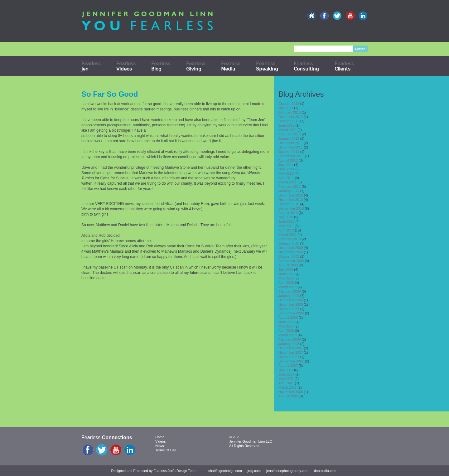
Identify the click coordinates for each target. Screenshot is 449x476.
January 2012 (289, 138)
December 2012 (291, 117)
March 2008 (287, 335)
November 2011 (291, 147)
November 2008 (291, 304)
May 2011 (286, 173)
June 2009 (286, 274)
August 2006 (288, 396)
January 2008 (289, 344)
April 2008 (286, 331)
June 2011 (286, 169)
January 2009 (289, 296)
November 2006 (291, 392)
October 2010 (289, 204)
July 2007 (286, 370)
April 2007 (286, 383)
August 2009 (288, 265)
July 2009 (286, 270)
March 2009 (287, 287)
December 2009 (291, 248)
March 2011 (287, 182)
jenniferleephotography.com (287, 471)
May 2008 (286, 326)
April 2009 (286, 283)
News (160, 446)
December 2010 (291, 195)
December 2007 (291, 348)
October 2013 (289, 104)
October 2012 (289, 121)
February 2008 (290, 339)
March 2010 (287, 235)
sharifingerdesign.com (225, 471)
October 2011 (289, 152)
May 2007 (286, 379)
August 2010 (288, 213)
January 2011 (289, 191)
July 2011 (286, 165)
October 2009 (289, 256)
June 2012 (286, 125)
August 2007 (288, 366)
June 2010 (286, 221)
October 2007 (289, 357)
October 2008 (289, 309)
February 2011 (290, 187)
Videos (160, 441)
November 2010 (291, 200)
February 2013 (290, 112)
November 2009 (291, 252)
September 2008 (291, 313)
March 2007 (287, 387)
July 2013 (286, 108)
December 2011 (291, 143)
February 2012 (290, 134)
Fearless (91, 66)
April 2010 (286, 230)
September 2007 (291, 361)
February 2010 (290, 239)
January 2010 (289, 243)
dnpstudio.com (325, 471)
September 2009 (291, 261)
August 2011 (288, 160)
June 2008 (286, 322)
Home (160, 437)
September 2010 (291, 208)
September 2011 (291, 156)
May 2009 (286, 278)
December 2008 (291, 300)
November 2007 (291, 352)
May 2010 (286, 226)
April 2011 (286, 178)
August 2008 (288, 318)
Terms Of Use (166, 450)
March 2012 (287, 130)
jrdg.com (254, 471)
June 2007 (286, 374)
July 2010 (286, 217)
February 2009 (290, 291)
